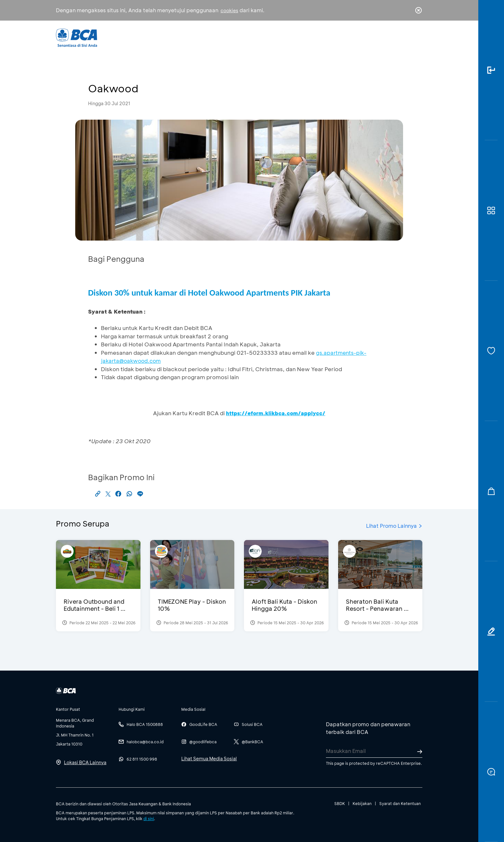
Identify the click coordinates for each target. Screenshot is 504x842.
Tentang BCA (279, 37)
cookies (229, 10)
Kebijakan (362, 803)
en (417, 38)
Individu (198, 37)
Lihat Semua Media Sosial (209, 759)
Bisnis (235, 37)
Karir (322, 37)
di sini (149, 819)
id (405, 38)
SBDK (340, 803)
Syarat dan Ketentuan (400, 803)
